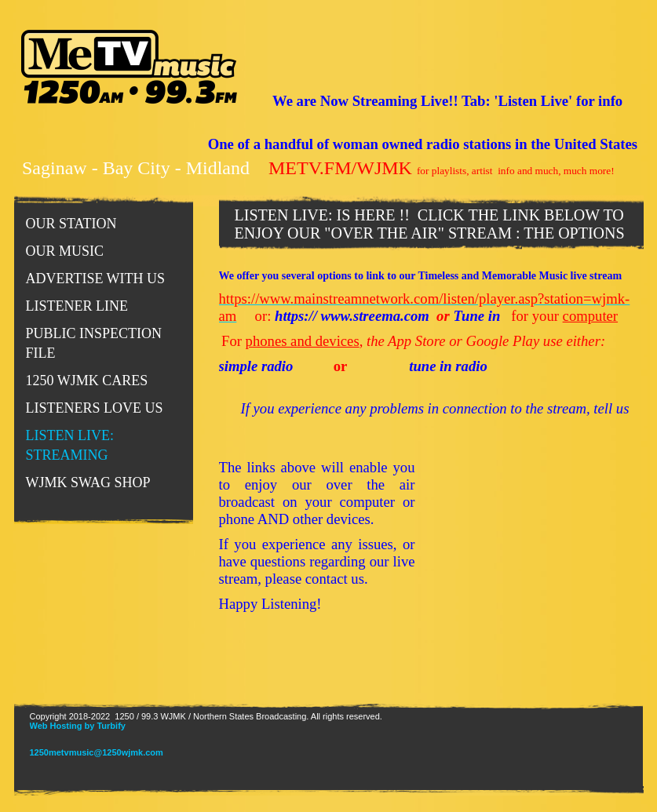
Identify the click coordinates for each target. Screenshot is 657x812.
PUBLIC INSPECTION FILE (94, 343)
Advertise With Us (96, 279)
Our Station (71, 224)
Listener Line (77, 306)
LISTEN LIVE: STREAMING (70, 445)
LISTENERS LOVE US (95, 408)
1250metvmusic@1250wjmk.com (97, 752)
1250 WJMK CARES (87, 381)
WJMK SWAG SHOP (88, 482)
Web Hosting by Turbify (78, 726)
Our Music (65, 251)
